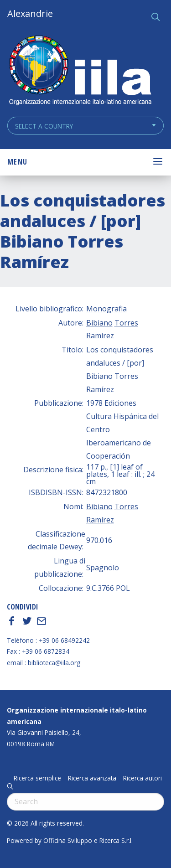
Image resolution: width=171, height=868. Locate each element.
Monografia (106, 309)
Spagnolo (103, 568)
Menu (17, 162)
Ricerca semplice (37, 778)
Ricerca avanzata (92, 778)
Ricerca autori (142, 778)
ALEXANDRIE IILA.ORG (80, 71)
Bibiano (99, 323)
